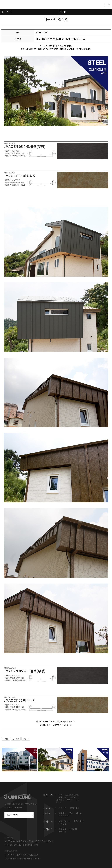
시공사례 (63, 12)
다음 (26, 739)
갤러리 (9, 12)
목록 (16, 739)
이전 (6, 739)
